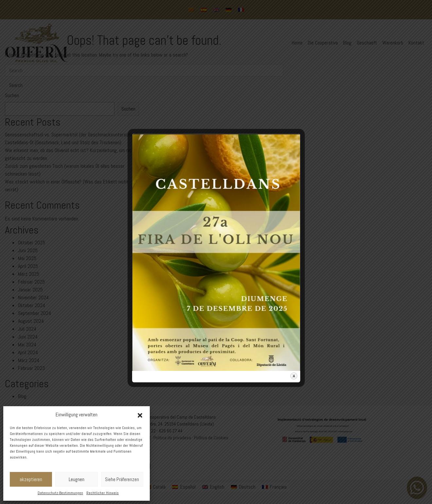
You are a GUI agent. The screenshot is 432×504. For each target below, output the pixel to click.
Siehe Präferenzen (122, 479)
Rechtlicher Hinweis (103, 493)
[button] (140, 415)
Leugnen (77, 479)
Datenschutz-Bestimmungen (60, 493)
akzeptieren (31, 479)
